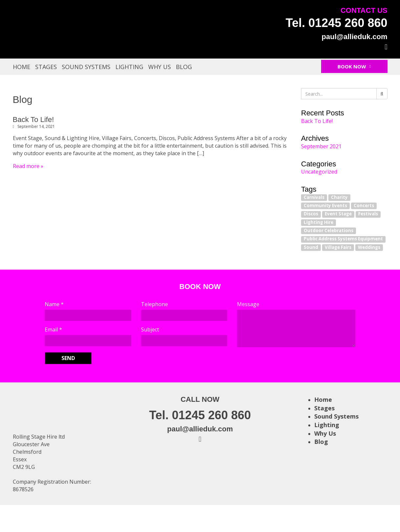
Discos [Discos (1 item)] (311, 214)
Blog (184, 67)
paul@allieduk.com (355, 37)
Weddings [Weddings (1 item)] (369, 247)
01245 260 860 (348, 23)
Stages (46, 67)
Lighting (129, 67)
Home (22, 67)
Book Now (354, 66)
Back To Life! (34, 120)
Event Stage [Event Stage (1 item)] (338, 214)
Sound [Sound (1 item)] (311, 247)
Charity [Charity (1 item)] (339, 197)
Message (248, 304)
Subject (150, 329)
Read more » (28, 166)
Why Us (160, 67)
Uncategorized (319, 172)
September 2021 (321, 146)
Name (54, 304)
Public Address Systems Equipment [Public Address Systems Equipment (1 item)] (343, 239)
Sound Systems (86, 67)
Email (53, 329)
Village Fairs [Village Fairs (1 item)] (338, 247)
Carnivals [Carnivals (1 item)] (314, 197)
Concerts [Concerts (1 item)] (364, 206)
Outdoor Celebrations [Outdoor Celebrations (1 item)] (329, 230)
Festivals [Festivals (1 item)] (368, 214)
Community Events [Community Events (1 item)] (325, 206)
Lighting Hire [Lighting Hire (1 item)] (318, 222)
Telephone (154, 304)
